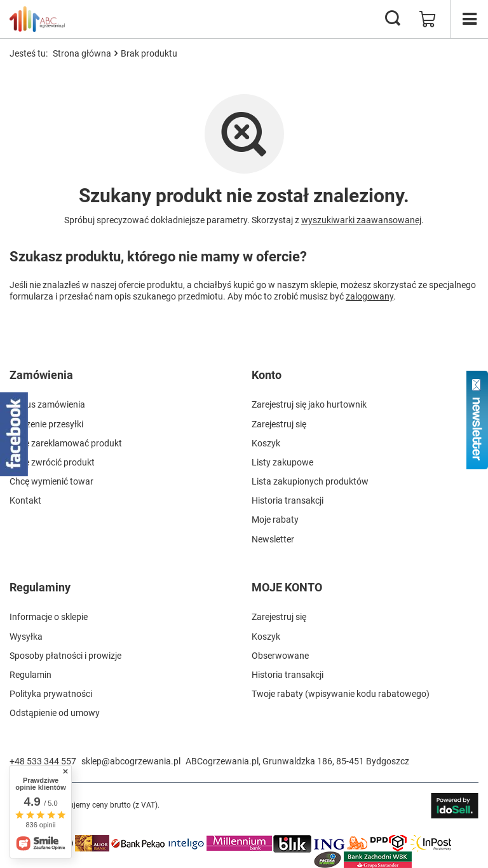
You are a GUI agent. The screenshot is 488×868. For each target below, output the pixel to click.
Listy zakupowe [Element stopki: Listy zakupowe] (282, 462)
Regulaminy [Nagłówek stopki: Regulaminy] (40, 587)
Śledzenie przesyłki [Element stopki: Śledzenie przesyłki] (46, 424)
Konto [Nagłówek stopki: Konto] (267, 375)
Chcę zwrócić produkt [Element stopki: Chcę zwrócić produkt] (52, 462)
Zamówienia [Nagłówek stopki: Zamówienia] (41, 375)
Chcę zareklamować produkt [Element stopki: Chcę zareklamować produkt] (66, 443)
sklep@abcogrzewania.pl (131, 761)
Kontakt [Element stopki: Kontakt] (25, 500)
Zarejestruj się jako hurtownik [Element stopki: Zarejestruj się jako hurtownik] (309, 404)
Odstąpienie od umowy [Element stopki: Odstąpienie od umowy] (55, 713)
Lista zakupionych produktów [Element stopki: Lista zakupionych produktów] (310, 481)
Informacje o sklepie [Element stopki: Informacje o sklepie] (49, 617)
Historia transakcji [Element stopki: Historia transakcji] (288, 500)
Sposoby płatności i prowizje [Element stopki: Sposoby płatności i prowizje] (65, 656)
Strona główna (82, 53)
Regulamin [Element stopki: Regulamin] (30, 675)
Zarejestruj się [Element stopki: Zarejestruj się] (279, 424)
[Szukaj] (393, 19)
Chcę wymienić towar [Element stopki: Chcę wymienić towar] (51, 481)
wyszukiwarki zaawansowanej (361, 220)
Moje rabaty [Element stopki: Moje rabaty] (275, 520)
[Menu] (469, 19)
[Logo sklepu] (37, 19)
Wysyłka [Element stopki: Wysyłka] (26, 637)
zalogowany (369, 296)
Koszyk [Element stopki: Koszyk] (266, 443)
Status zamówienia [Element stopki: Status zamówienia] (47, 404)
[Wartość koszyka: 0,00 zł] (428, 19)
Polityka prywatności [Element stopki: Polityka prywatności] (51, 694)
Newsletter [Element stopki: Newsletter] (273, 539)
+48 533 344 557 (43, 761)
